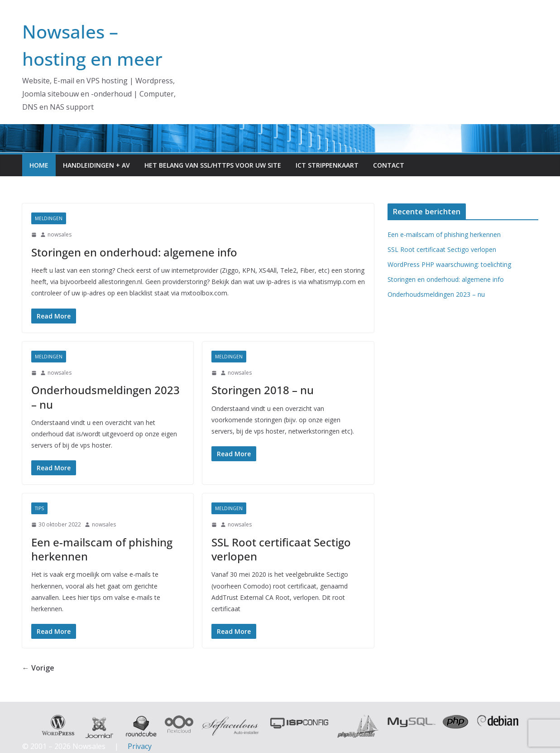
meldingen (49, 218)
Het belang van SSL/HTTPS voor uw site (213, 165)
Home (39, 165)
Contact (389, 165)
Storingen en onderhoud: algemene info (134, 252)
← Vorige (38, 668)
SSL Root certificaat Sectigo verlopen (281, 549)
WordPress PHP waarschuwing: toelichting (449, 264)
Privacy (140, 746)
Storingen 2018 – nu (263, 390)
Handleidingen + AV (96, 165)
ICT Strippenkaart (327, 165)
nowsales (60, 234)
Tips (39, 508)
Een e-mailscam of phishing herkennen (102, 549)
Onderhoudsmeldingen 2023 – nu (105, 397)
